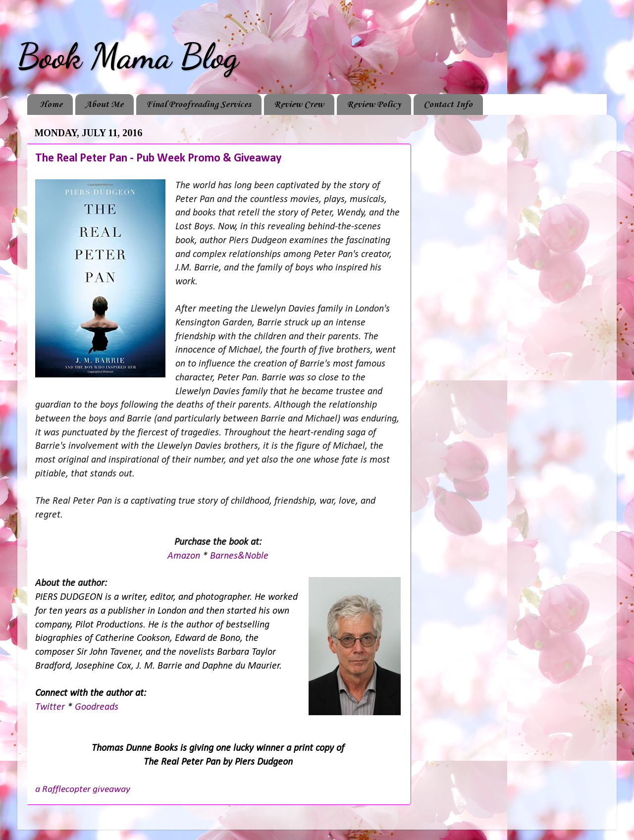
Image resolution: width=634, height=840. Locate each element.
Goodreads (97, 707)
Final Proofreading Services (199, 105)
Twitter (51, 707)
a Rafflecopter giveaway (83, 789)
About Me (104, 105)
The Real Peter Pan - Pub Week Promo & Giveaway (158, 158)
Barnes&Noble (239, 556)
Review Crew (299, 105)
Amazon (185, 556)
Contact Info (448, 105)
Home (51, 105)
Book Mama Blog (128, 56)
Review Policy (374, 105)
